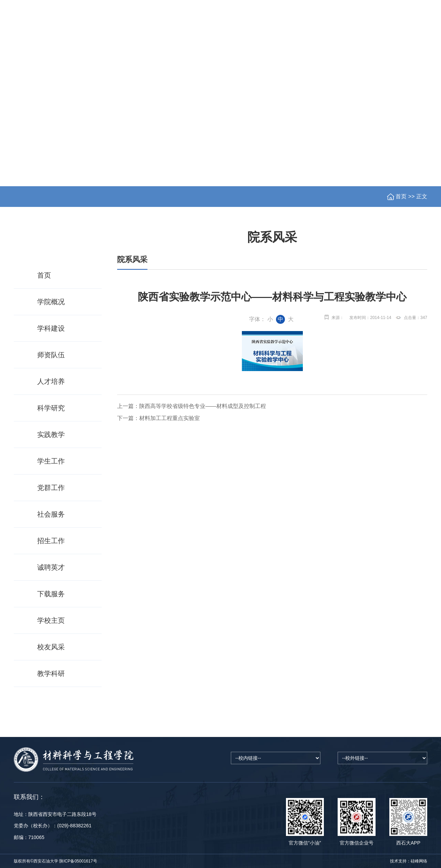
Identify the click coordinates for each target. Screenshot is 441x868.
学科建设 (99, 47)
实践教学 (51, 435)
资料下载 (408, 47)
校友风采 (51, 647)
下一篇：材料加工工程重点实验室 (158, 418)
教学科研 (51, 674)
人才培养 (215, 47)
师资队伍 (176, 47)
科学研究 (253, 47)
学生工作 (292, 47)
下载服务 (51, 594)
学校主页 (318, 20)
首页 (27, 47)
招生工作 (330, 47)
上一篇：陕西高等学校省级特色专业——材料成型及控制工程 (192, 406)
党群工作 (137, 47)
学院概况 (60, 47)
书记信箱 (389, 20)
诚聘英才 (51, 567)
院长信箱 (356, 20)
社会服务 (369, 47)
